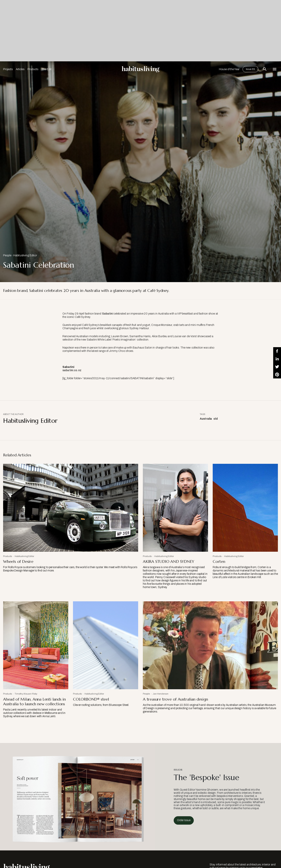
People (7, 255)
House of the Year (229, 69)
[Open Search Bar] (265, 69)
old (215, 419)
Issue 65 (250, 69)
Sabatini (108, 314)
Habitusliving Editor (25, 255)
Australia (206, 419)
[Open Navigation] (275, 69)
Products (33, 69)
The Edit (46, 69)
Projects (8, 69)
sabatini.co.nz (72, 370)
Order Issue (184, 820)
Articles (20, 69)
